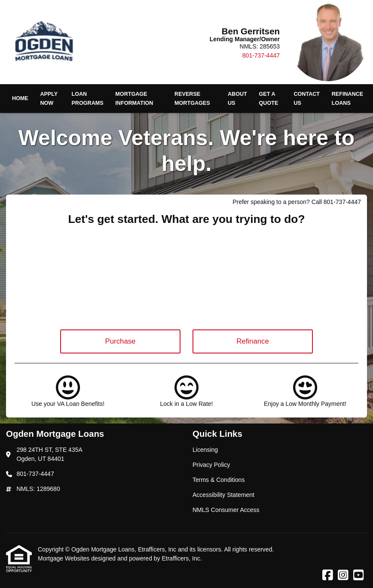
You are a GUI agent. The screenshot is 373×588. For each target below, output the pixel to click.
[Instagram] (343, 576)
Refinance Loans (347, 99)
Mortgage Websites (64, 558)
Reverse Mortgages (192, 99)
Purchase (121, 341)
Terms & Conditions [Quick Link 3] (219, 480)
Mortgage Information (134, 99)
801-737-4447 (261, 55)
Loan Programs (87, 99)
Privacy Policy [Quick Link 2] (211, 465)
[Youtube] (359, 576)
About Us (237, 99)
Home (20, 98)
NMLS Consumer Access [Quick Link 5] (226, 510)
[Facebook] (328, 576)
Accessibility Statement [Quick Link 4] (223, 495)
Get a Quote (269, 99)
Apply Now (49, 99)
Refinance (253, 341)
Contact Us (307, 99)
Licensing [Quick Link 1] (205, 450)
